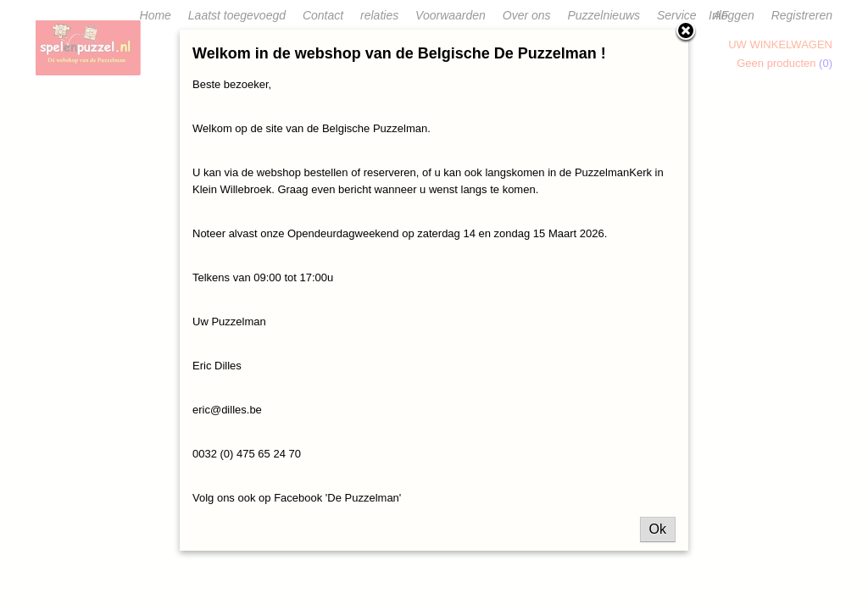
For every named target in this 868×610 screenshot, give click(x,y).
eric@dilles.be (227, 410)
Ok (658, 529)
